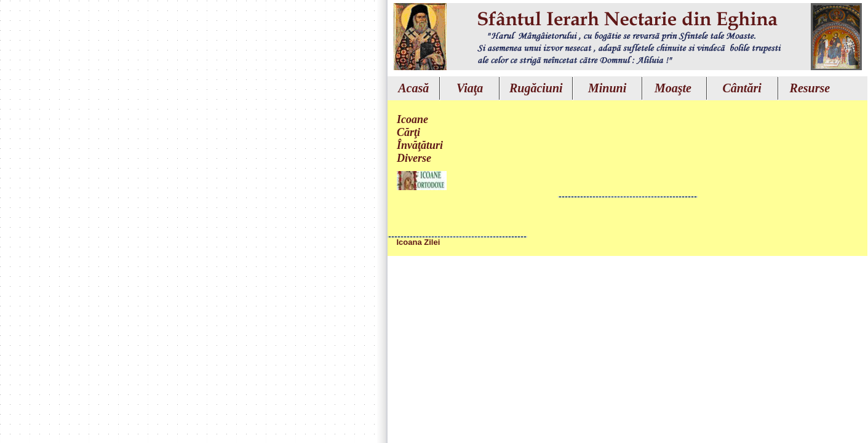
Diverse (414, 158)
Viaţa (470, 88)
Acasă (413, 88)
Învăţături (420, 145)
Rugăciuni (536, 88)
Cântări (742, 88)
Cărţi (408, 132)
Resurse (810, 88)
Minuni (607, 88)
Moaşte (673, 88)
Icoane (412, 119)
